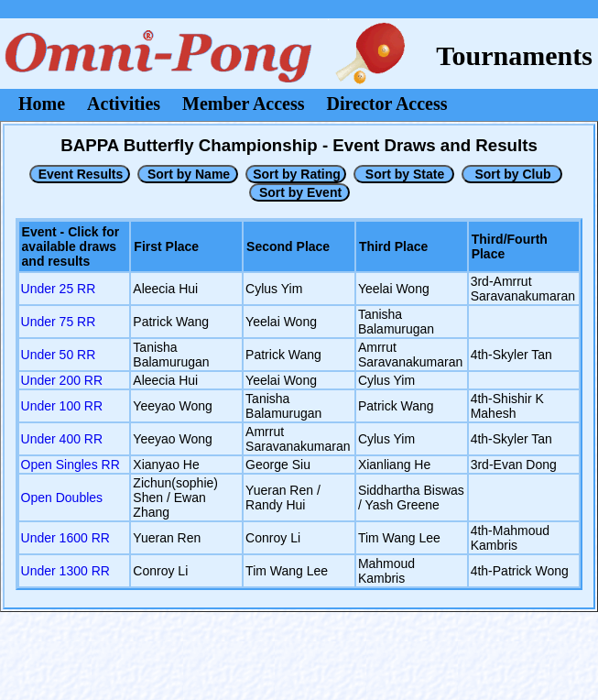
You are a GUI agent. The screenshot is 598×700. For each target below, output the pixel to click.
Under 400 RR (62, 439)
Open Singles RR (71, 465)
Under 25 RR (59, 289)
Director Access (387, 104)
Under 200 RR (62, 380)
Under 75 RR (59, 322)
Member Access (243, 104)
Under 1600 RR (65, 538)
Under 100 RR (62, 406)
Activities (124, 104)
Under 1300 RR (65, 571)
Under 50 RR (59, 355)
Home (42, 104)
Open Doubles (62, 498)
